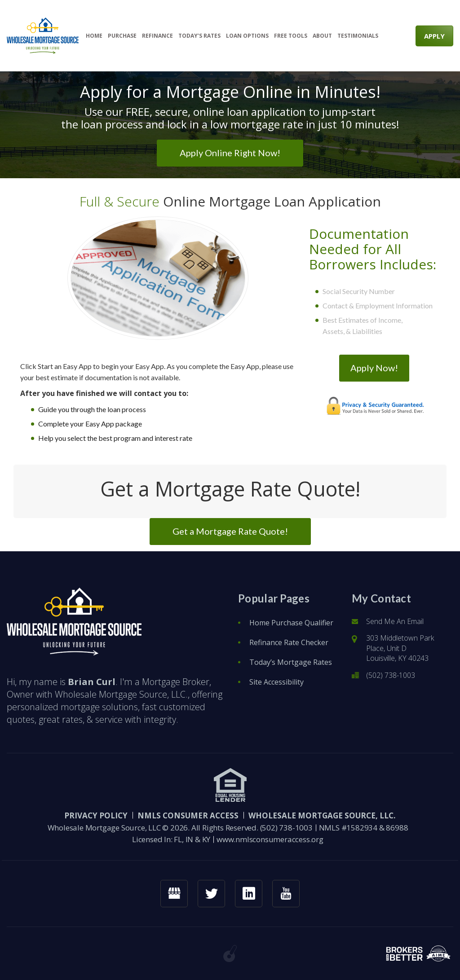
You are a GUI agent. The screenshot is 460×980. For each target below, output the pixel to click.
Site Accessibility (276, 682)
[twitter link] (211, 894)
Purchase (122, 36)
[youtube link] (286, 894)
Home (94, 36)
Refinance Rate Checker (289, 642)
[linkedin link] (249, 894)
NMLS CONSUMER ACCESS (188, 815)
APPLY (434, 35)
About (322, 36)
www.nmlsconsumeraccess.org (270, 839)
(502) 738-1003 (391, 675)
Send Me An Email (395, 621)
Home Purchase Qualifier (291, 623)
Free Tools (291, 36)
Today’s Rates (199, 36)
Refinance (157, 36)
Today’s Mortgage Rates (291, 662)
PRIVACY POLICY (96, 815)
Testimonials (358, 36)
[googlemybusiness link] (174, 894)
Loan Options (247, 36)
